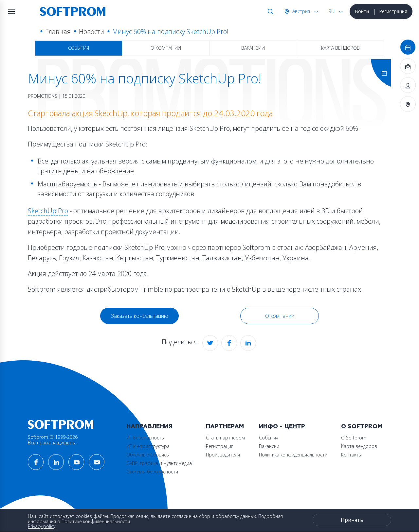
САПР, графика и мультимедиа (159, 463)
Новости (91, 32)
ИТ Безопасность (145, 438)
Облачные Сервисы (148, 455)
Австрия (301, 11)
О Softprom (362, 427)
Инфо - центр (282, 427)
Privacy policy (42, 526)
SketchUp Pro (48, 211)
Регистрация (393, 11)
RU (332, 11)
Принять (352, 520)
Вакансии (253, 48)
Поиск (269, 11)
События (79, 48)
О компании (166, 48)
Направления (149, 427)
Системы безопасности (152, 472)
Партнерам (225, 427)
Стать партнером (225, 438)
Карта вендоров (340, 48)
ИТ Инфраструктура (148, 446)
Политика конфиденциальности (293, 455)
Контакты (351, 455)
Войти (362, 11)
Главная (58, 32)
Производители (223, 455)
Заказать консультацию (140, 316)
